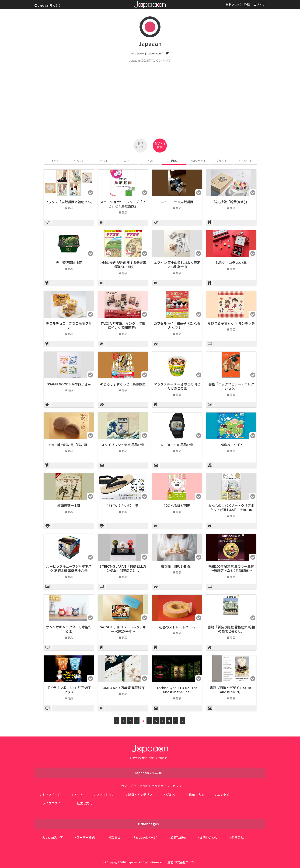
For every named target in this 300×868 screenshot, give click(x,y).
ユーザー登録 (86, 837)
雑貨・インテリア (140, 795)
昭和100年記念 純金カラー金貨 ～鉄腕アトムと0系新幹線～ (231, 568)
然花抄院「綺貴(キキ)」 (231, 202)
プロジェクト (198, 161)
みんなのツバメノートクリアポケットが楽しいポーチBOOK (231, 508)
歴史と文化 (85, 803)
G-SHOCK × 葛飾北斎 (177, 445)
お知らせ (114, 837)
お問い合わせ (209, 837)
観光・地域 (196, 795)
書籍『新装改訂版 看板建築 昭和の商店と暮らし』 (231, 629)
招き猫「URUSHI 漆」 (177, 566)
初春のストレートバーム (177, 627)
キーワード (245, 161)
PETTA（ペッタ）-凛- (123, 505)
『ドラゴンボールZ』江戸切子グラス (69, 690)
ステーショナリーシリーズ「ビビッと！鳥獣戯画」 (123, 204)
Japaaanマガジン (48, 5)
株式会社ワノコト (186, 862)
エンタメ (223, 795)
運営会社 (237, 837)
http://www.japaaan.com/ (147, 53)
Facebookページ (145, 837)
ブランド (222, 161)
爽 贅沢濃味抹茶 (69, 262)
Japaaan (150, 5)
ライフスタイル (53, 803)
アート (78, 795)
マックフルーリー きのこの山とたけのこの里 (177, 386)
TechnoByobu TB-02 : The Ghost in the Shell (177, 690)
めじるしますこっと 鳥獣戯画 (123, 384)
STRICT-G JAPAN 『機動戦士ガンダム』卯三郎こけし (123, 568)
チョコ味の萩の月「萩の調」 (69, 445)
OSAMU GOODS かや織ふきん (69, 384)
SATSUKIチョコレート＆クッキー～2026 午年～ (123, 629)
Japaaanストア (53, 837)
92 (140, 145)
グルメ (170, 795)
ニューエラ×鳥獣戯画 (177, 202)
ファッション (105, 795)
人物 (126, 161)
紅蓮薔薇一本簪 (69, 505)
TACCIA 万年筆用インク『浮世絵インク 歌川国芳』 (123, 325)
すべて (55, 161)
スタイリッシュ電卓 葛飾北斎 (123, 445)
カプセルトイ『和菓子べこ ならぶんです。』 (177, 325)
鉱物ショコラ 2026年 (231, 262)
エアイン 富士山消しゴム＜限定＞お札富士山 (177, 265)
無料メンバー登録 (238, 5)
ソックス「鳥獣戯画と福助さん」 (70, 202)
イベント (79, 161)
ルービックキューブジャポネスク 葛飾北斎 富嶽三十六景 (69, 568)
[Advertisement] (150, 98)
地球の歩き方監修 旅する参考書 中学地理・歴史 (123, 265)
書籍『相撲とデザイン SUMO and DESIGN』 (231, 690)
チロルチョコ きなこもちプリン (69, 325)
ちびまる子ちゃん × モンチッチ (231, 323)
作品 (150, 161)
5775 (160, 145)
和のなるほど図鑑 (177, 505)
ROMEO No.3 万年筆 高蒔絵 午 (123, 688)
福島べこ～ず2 (231, 445)
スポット (103, 161)
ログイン (259, 5)
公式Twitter (178, 837)
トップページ (51, 795)
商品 (174, 161)
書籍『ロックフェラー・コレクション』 (231, 386)
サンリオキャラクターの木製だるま (69, 629)
